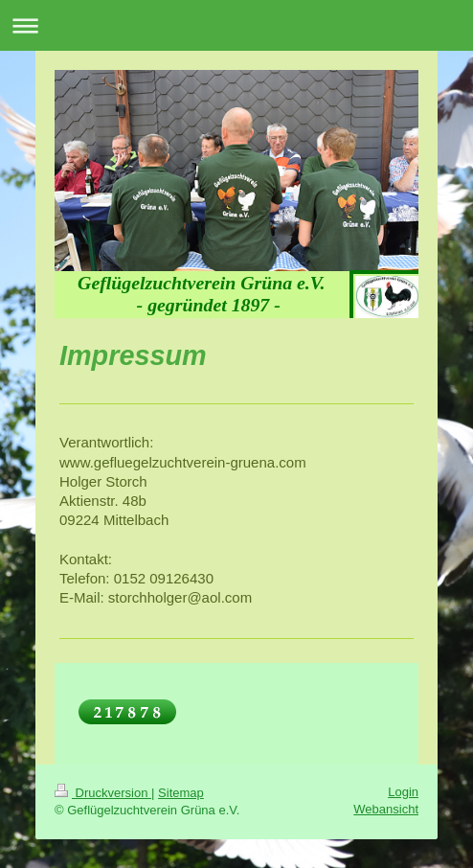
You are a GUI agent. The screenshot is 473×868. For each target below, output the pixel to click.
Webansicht (386, 809)
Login (403, 792)
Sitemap (181, 793)
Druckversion (103, 793)
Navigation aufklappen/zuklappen (236, 25)
